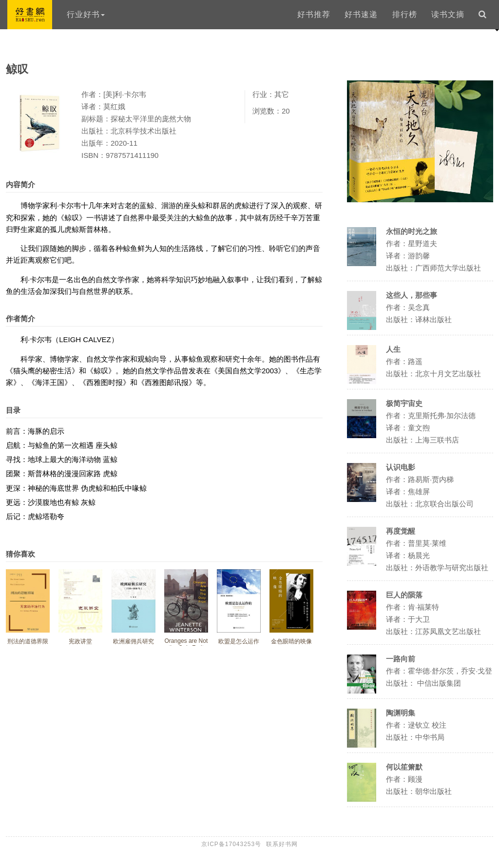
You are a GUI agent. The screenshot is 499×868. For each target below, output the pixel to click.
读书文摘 (448, 14)
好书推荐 (314, 14)
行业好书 (86, 14)
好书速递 (361, 14)
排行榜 (405, 14)
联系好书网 (282, 844)
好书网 (30, 15)
